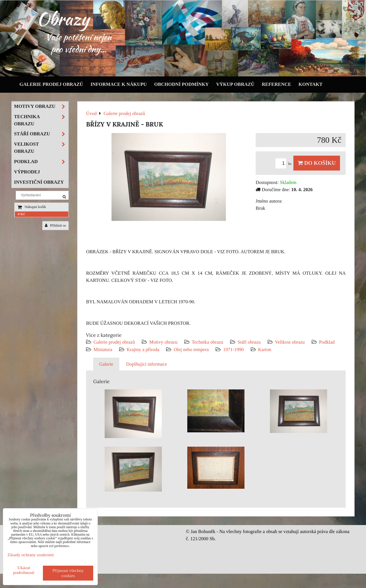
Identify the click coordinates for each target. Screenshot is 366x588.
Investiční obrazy (39, 182)
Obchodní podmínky (181, 84)
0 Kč (21, 214)
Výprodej (27, 172)
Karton (265, 350)
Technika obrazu (208, 342)
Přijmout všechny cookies (68, 573)
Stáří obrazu (249, 342)
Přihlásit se (55, 225)
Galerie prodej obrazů (51, 84)
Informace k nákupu (119, 84)
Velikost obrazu (290, 342)
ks (284, 164)
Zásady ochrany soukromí (31, 555)
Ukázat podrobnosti (24, 570)
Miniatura (103, 350)
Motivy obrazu (163, 342)
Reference (277, 84)
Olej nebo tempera (191, 350)
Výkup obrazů (235, 84)
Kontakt (311, 84)
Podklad (327, 342)
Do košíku (317, 163)
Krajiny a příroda (143, 350)
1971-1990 (233, 350)
